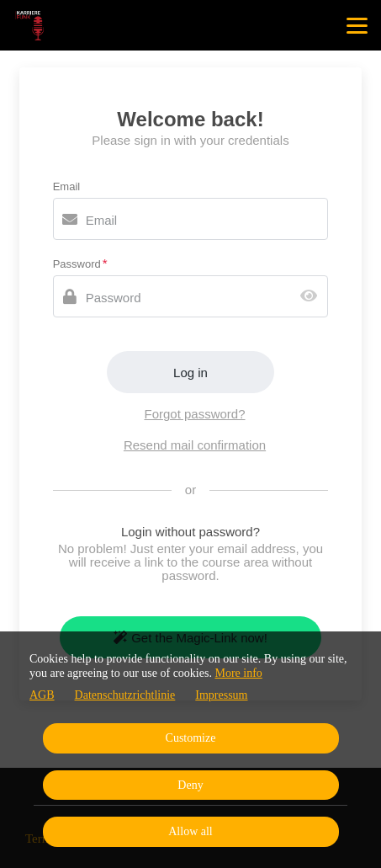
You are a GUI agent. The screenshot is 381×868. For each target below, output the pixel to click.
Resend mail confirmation (195, 445)
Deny (190, 785)
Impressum (221, 695)
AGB (42, 695)
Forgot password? (194, 414)
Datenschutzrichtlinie (125, 695)
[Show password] (312, 297)
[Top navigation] (357, 25)
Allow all (190, 831)
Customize (191, 738)
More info (238, 673)
